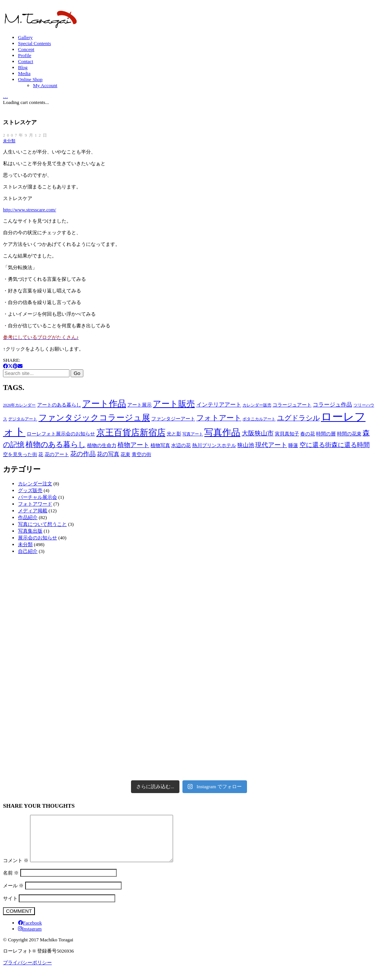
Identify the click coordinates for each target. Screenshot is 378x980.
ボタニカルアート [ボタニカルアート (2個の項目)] (259, 419)
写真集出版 (30, 531)
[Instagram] (30, 938)
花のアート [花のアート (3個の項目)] (57, 454)
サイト (10, 907)
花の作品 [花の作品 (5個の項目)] (83, 454)
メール (13, 895)
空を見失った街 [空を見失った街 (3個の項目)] (20, 454)
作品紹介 (28, 517)
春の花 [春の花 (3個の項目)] (308, 434)
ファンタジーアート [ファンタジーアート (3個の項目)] (173, 419)
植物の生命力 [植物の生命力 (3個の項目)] (102, 445)
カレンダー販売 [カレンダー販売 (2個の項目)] (257, 405)
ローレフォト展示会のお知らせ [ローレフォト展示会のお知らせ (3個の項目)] (61, 434)
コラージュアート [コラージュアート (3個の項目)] (292, 405)
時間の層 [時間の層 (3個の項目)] (326, 434)
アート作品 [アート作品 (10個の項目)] (104, 404)
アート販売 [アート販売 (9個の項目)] (174, 404)
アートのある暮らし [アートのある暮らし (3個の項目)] (59, 405)
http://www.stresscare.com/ (29, 210)
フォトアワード (35, 504)
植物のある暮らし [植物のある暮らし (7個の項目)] (56, 445)
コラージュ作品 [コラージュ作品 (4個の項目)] (332, 404)
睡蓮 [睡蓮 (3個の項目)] (293, 445)
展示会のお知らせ (38, 538)
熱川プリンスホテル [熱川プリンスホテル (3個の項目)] (214, 445)
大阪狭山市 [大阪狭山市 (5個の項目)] (258, 433)
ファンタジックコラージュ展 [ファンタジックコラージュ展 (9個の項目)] (94, 418)
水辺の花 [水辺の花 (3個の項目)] (181, 445)
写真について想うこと (42, 524)
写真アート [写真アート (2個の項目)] (193, 434)
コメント (16, 869)
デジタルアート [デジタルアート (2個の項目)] (23, 419)
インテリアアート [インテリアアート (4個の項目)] (219, 404)
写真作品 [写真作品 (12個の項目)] (222, 432)
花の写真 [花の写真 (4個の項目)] (108, 454)
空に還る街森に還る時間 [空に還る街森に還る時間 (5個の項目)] (335, 445)
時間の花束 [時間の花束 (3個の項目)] (349, 434)
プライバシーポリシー (27, 972)
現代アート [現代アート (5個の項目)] (271, 445)
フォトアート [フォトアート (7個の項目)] (219, 418)
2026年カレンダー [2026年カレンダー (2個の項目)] (19, 405)
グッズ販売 (30, 490)
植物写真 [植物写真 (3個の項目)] (160, 445)
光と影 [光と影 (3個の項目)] (174, 434)
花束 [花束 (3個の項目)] (125, 454)
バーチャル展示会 (38, 497)
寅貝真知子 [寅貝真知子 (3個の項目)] (287, 434)
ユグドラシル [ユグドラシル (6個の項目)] (298, 418)
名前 (11, 882)
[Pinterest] (15, 366)
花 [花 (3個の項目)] (41, 454)
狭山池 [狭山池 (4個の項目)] (246, 445)
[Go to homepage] (41, 26)
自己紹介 (28, 551)
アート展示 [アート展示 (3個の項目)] (139, 405)
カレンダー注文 (35, 484)
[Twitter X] (10, 366)
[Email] (20, 366)
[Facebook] (5, 366)
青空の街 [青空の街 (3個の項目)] (142, 454)
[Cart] (5, 96)
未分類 (9, 141)
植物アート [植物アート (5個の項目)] (133, 445)
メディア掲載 (33, 511)
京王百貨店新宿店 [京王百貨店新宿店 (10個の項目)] (131, 433)
